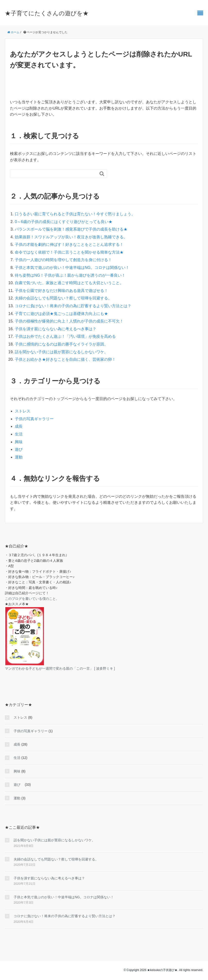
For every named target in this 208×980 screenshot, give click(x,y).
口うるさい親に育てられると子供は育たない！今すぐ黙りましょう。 (75, 214)
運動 (19, 457)
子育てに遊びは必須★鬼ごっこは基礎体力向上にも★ (61, 314)
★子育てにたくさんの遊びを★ (47, 13)
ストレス (23, 411)
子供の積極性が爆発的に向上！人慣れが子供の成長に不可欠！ (69, 321)
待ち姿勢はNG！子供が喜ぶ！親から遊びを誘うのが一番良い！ (70, 275)
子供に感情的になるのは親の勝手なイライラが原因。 (61, 344)
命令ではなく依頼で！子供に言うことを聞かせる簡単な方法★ (69, 252)
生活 (19, 434)
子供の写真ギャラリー (34, 419)
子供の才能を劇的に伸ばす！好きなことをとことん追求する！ (69, 245)
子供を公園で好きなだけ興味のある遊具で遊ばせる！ (61, 291)
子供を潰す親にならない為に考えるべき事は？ (56, 329)
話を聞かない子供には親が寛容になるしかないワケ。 (61, 352)
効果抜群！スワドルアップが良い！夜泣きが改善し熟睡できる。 (71, 237)
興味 (19, 442)
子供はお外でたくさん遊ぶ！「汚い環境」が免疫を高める (65, 336)
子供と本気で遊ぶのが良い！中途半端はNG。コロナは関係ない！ (72, 268)
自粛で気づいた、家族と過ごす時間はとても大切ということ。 (69, 283)
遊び (21, 449)
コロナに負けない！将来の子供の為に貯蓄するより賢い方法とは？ (73, 306)
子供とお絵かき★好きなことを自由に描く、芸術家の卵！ (65, 359)
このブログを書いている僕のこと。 (32, 599)
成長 (19, 426)
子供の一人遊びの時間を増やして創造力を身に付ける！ (63, 260)
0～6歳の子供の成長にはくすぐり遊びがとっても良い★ (64, 222)
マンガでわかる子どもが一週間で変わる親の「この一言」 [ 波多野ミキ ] (60, 668)
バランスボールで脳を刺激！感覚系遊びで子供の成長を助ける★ (71, 229)
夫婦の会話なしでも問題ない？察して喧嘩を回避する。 (63, 298)
